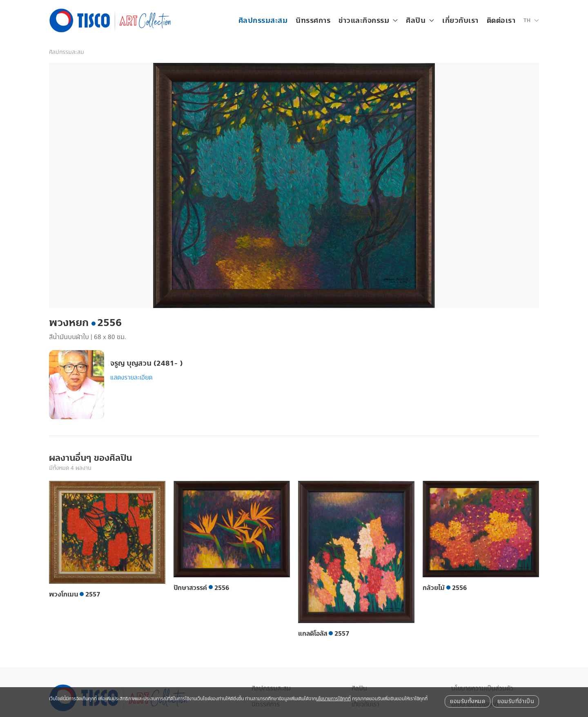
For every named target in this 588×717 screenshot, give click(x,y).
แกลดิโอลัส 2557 (324, 634)
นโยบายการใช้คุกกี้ (333, 699)
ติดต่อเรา (501, 21)
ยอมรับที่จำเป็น (516, 701)
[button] (531, 20)
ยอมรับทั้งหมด (468, 701)
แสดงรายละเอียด (131, 377)
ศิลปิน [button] (420, 21)
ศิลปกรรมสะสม (263, 21)
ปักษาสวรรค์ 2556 (201, 588)
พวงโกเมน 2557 (75, 594)
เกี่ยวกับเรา (460, 21)
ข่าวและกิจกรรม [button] (368, 21)
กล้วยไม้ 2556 (445, 588)
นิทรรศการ (313, 21)
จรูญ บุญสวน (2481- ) (146, 363)
